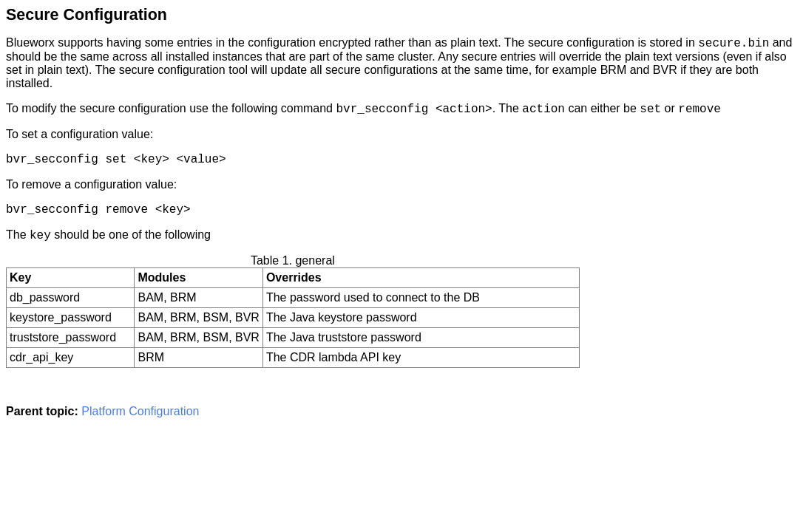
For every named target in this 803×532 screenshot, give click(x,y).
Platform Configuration (140, 411)
